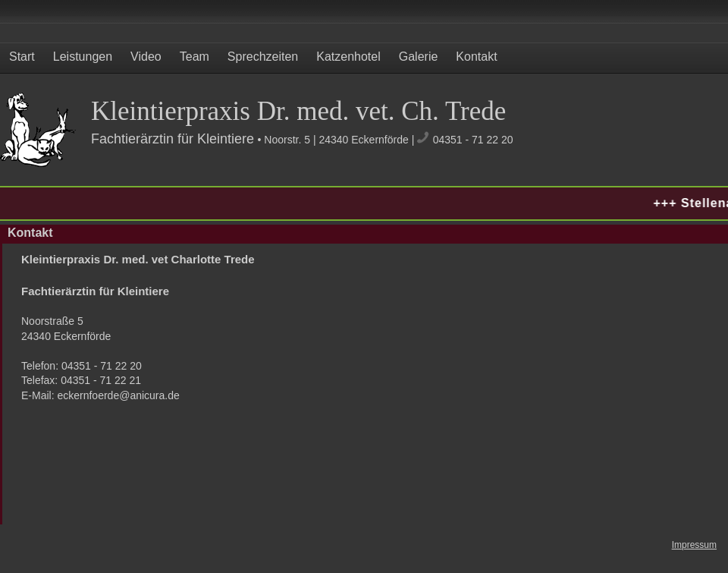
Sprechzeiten (263, 57)
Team (195, 57)
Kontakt (476, 57)
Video (146, 57)
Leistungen (83, 57)
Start (22, 57)
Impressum (694, 545)
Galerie (419, 57)
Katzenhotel (348, 57)
